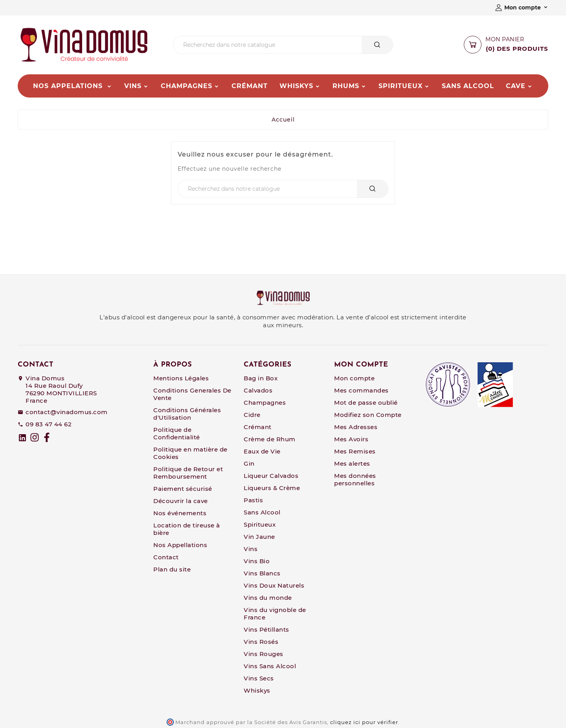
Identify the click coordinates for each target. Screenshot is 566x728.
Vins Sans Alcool (270, 666)
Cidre (252, 415)
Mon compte (354, 378)
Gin (249, 464)
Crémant (258, 427)
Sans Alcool (262, 512)
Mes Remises (355, 451)
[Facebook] (47, 437)
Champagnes (265, 403)
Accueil (283, 120)
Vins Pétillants (266, 629)
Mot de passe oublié (366, 403)
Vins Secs (259, 678)
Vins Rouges (264, 654)
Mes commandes (361, 390)
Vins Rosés (261, 642)
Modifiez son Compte (368, 415)
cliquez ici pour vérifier (364, 722)
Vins (251, 549)
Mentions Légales (181, 378)
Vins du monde (268, 598)
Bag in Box (261, 378)
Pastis (253, 500)
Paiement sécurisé (183, 489)
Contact (166, 557)
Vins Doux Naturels (274, 585)
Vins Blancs (262, 573)
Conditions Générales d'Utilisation (187, 414)
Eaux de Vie (262, 451)
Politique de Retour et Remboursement (188, 473)
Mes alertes (352, 464)
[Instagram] (35, 437)
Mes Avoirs (351, 439)
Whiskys (257, 690)
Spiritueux (260, 524)
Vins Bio (257, 561)
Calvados (258, 390)
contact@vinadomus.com (67, 412)
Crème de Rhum (270, 439)
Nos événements (180, 513)
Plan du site (172, 569)
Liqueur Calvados (271, 476)
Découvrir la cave (181, 501)
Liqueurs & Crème (272, 488)
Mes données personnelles (355, 479)
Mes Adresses (356, 427)
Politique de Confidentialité (177, 433)
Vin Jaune (259, 537)
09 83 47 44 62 (49, 424)
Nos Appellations (180, 545)
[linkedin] (22, 438)
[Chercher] (267, 45)
